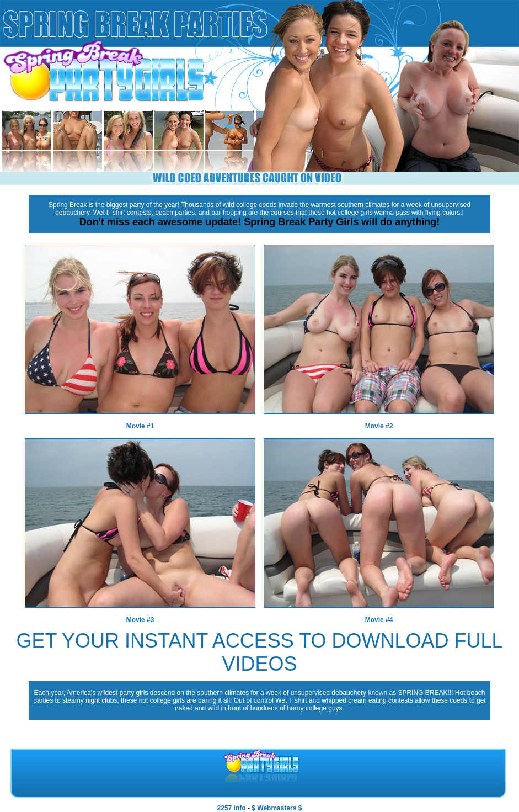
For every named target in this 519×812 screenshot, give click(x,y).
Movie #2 (379, 426)
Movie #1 (140, 426)
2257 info (232, 808)
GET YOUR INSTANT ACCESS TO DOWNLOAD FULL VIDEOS (259, 652)
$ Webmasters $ (277, 808)
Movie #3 (140, 620)
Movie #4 (379, 620)
